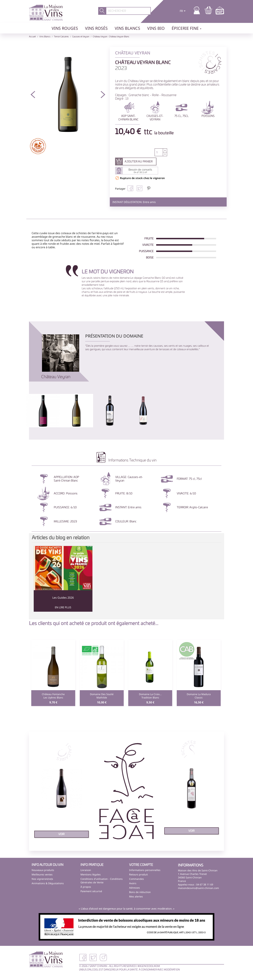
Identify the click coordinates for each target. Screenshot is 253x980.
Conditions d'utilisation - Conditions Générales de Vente (102, 881)
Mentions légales (91, 874)
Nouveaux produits (43, 870)
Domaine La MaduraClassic (199, 696)
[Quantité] (159, 152)
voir (61, 834)
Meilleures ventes (42, 874)
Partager (130, 188)
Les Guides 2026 (63, 598)
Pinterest (149, 188)
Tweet (140, 188)
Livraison (86, 870)
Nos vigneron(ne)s (42, 879)
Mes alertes (136, 896)
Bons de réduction (140, 892)
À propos (86, 887)
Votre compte (141, 865)
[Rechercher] (128, 11)
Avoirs (133, 883)
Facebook (83, 957)
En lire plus (63, 607)
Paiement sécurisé (91, 891)
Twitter (93, 957)
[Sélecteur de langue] (183, 11)
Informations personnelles (145, 870)
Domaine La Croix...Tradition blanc (150, 696)
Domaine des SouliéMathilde (102, 696)
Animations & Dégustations (48, 883)
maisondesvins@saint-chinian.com (198, 888)
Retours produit (138, 874)
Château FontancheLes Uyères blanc (53, 696)
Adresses (134, 888)
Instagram (103, 957)
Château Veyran (56, 377)
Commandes (137, 879)
